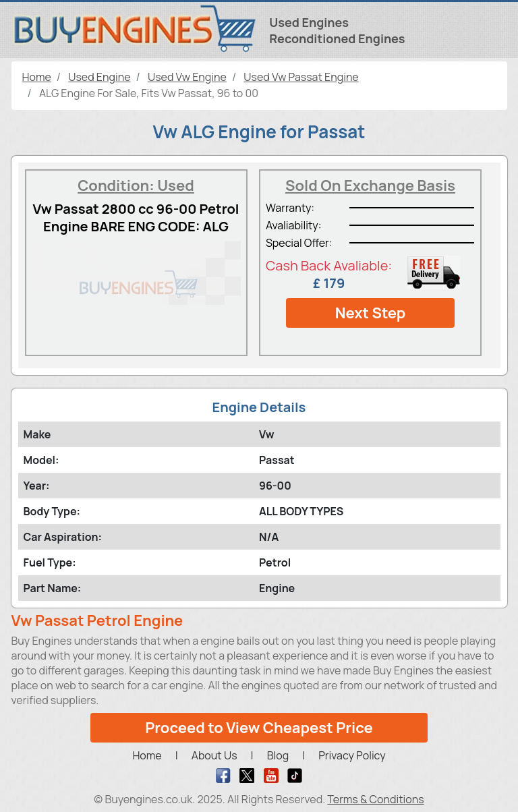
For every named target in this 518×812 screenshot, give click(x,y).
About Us (214, 755)
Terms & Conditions (375, 799)
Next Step (371, 313)
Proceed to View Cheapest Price (259, 728)
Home (147, 755)
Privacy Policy (352, 755)
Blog (278, 755)
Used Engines (309, 22)
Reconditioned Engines (337, 38)
